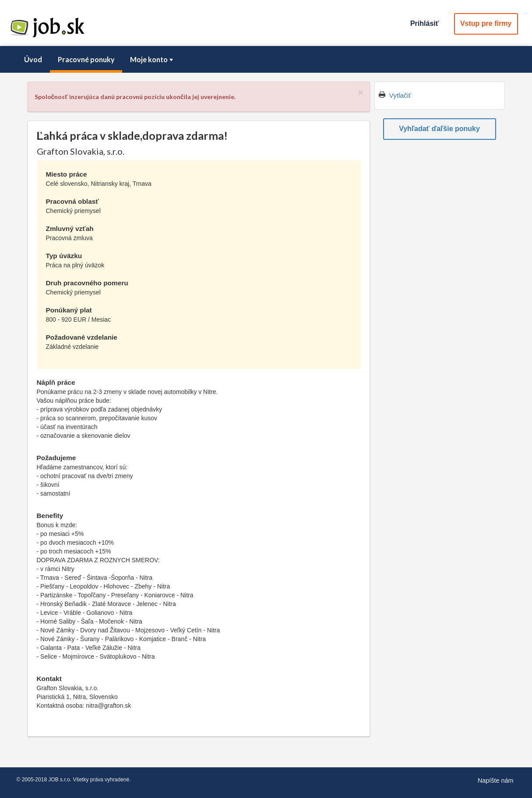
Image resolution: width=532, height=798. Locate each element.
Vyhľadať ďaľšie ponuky (439, 129)
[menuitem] (33, 60)
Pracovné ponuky (86, 59)
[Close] (360, 92)
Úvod (33, 59)
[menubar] (266, 60)
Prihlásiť (425, 23)
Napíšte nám (496, 780)
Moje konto (152, 59)
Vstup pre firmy (486, 23)
